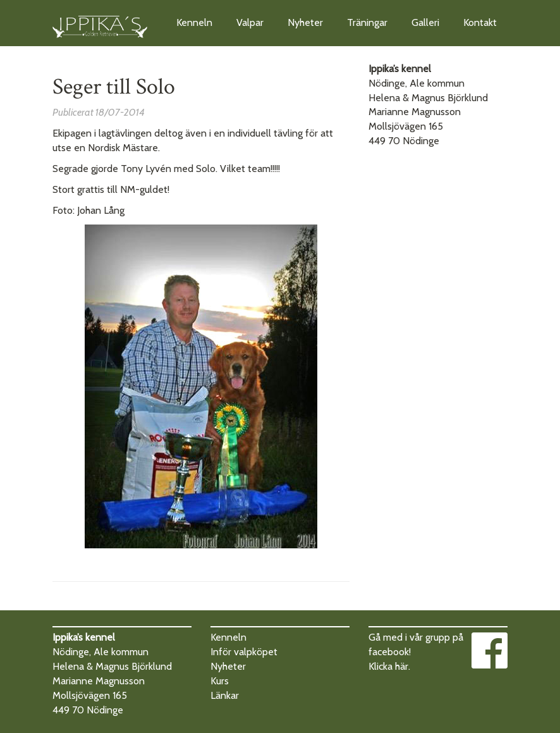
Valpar (250, 22)
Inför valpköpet (244, 652)
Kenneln (194, 22)
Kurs (220, 681)
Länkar (225, 695)
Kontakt (480, 22)
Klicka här (388, 666)
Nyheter (305, 22)
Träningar (367, 22)
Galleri (425, 22)
